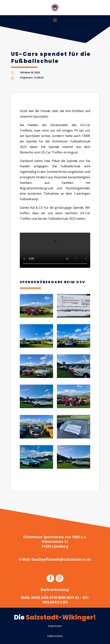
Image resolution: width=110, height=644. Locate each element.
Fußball (39, 78)
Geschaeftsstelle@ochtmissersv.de (61, 559)
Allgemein (26, 78)
